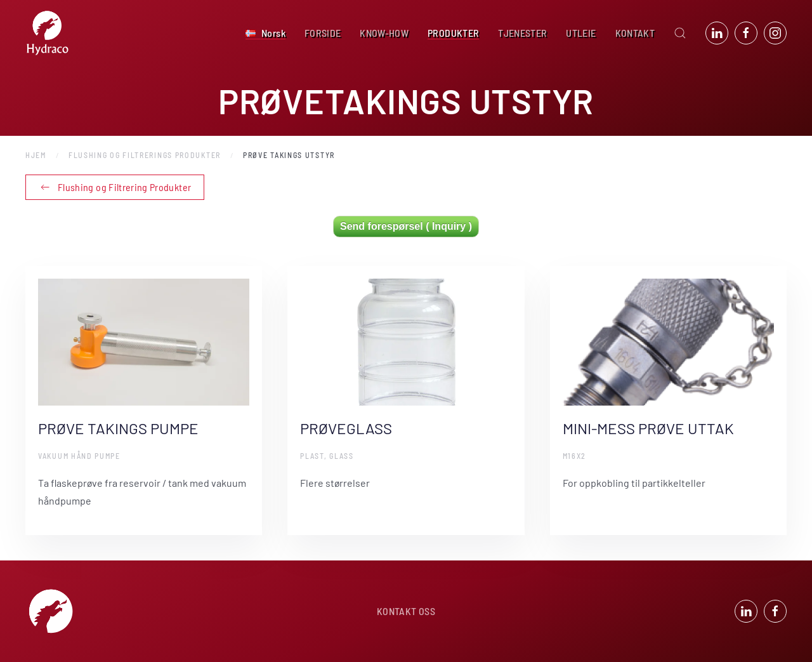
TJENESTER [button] (522, 33)
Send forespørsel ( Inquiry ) (406, 226)
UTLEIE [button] (581, 33)
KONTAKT (635, 33)
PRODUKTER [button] (453, 33)
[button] (265, 33)
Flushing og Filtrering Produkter (115, 187)
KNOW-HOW (384, 33)
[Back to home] (48, 33)
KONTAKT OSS (406, 613)
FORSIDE (323, 33)
